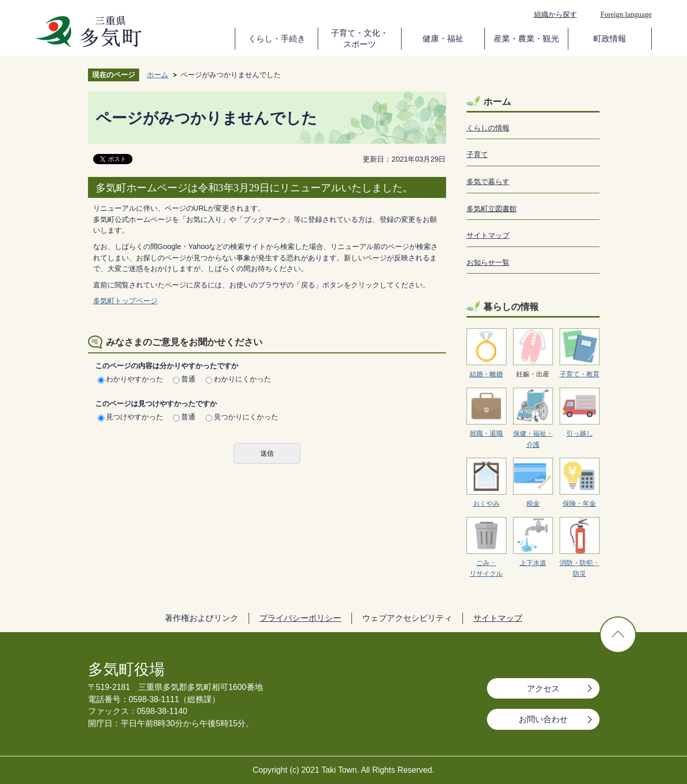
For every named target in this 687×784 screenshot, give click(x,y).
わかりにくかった (238, 379)
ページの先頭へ (618, 635)
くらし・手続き (277, 39)
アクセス (543, 689)
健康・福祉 (443, 39)
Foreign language (626, 14)
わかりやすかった (130, 379)
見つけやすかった (130, 417)
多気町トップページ (125, 301)
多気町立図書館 (492, 209)
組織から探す (556, 14)
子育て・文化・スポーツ (360, 39)
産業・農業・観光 (526, 39)
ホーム (158, 75)
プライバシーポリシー (300, 618)
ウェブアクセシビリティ (407, 618)
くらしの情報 (488, 128)
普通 (184, 379)
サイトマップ (488, 235)
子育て (477, 154)
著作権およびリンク (202, 618)
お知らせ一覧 (488, 262)
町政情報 (610, 39)
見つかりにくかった (242, 417)
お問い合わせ (543, 719)
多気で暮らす (488, 182)
